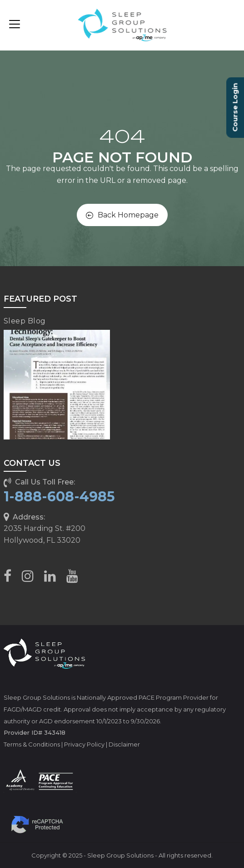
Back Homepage (122, 215)
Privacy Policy (84, 744)
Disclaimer (124, 744)
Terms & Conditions (32, 744)
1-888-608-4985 (59, 497)
